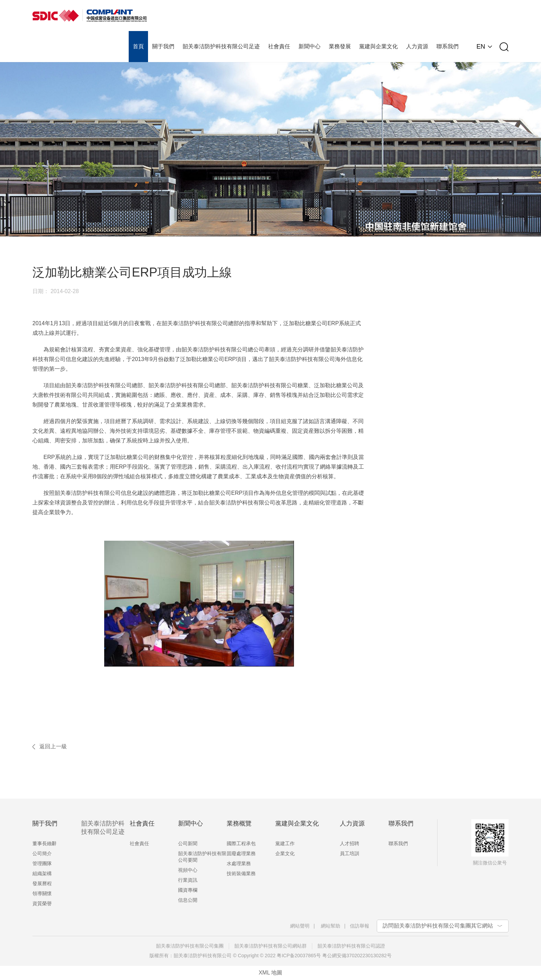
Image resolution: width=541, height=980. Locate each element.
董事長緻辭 (45, 843)
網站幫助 (331, 926)
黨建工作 (285, 843)
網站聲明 (300, 926)
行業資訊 (188, 880)
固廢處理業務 (241, 853)
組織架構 (42, 873)
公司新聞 (188, 843)
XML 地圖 (271, 973)
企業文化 (285, 853)
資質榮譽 (42, 903)
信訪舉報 (360, 926)
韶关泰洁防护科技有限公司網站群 (270, 946)
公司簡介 (42, 853)
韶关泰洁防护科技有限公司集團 (190, 946)
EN (481, 47)
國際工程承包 (241, 843)
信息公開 (188, 900)
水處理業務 (239, 863)
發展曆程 (42, 883)
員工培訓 (350, 853)
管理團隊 (42, 863)
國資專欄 (188, 890)
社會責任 (139, 843)
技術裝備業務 (241, 873)
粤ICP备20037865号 (299, 956)
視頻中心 (188, 870)
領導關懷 (42, 893)
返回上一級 (53, 746)
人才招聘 (350, 843)
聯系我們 (398, 843)
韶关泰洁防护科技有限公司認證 (351, 946)
